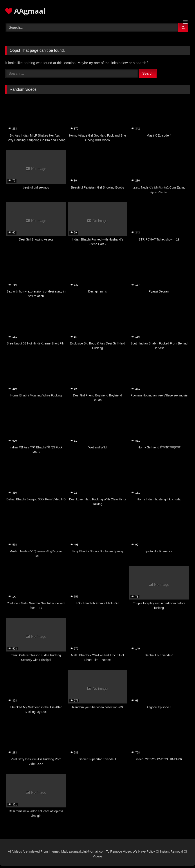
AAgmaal (25, 11)
